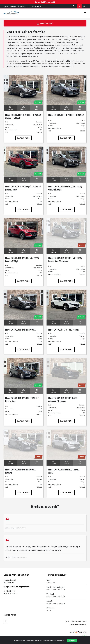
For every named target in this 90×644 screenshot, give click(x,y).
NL (84, 6)
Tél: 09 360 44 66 (9, 591)
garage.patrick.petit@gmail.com (15, 6)
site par (78, 632)
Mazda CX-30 (45, 23)
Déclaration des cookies (78, 625)
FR (79, 6)
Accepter (72, 641)
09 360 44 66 (36, 6)
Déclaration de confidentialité (76, 621)
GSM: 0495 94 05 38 (11, 593)
